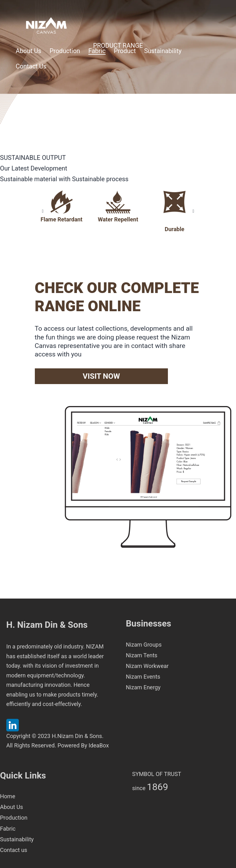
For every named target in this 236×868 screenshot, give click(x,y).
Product (125, 51)
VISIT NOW (101, 376)
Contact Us (31, 66)
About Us (29, 51)
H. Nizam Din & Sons (47, 625)
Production (65, 51)
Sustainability (163, 51)
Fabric (97, 51)
